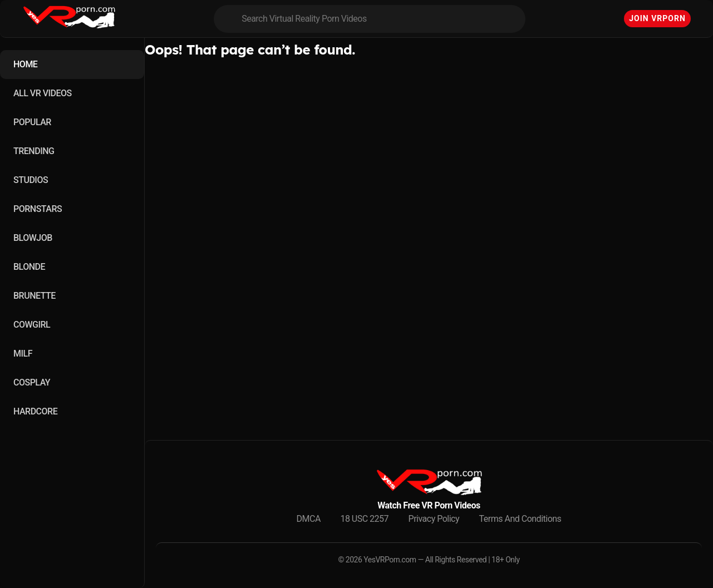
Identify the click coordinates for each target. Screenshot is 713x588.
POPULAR (32, 122)
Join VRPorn (657, 18)
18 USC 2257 (364, 519)
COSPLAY (32, 382)
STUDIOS (31, 180)
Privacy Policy (434, 519)
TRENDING (34, 151)
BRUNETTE (35, 296)
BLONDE (29, 267)
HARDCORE (35, 411)
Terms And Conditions (520, 519)
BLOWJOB (33, 238)
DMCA (309, 519)
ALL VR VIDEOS (43, 93)
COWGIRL (32, 325)
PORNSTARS (38, 209)
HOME (25, 64)
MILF (23, 354)
